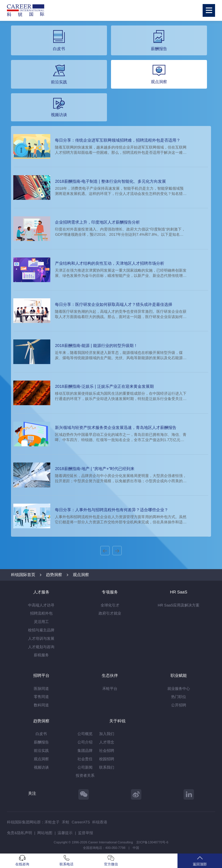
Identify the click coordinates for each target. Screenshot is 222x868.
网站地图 (45, 833)
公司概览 (85, 734)
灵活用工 (41, 622)
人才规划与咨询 (41, 647)
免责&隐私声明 (20, 833)
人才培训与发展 (41, 638)
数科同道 (41, 705)
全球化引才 (110, 605)
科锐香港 (100, 822)
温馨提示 (65, 833)
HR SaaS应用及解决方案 (179, 605)
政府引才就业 (110, 613)
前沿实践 (41, 751)
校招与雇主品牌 (41, 630)
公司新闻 (85, 767)
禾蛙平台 (110, 689)
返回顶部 (200, 861)
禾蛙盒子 (52, 822)
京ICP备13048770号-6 (152, 842)
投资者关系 (85, 775)
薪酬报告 (41, 742)
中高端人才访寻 (41, 605)
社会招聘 (107, 751)
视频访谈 (41, 767)
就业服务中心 (179, 689)
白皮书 (41, 734)
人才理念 (107, 742)
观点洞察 (81, 575)
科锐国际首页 (23, 575)
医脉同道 (41, 689)
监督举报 (86, 833)
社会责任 (85, 759)
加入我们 (107, 734)
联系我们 (107, 767)
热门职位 (179, 697)
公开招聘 (179, 705)
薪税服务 (41, 655)
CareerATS (81, 822)
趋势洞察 (54, 575)
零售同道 (41, 697)
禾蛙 (66, 822)
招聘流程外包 (41, 613)
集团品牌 (85, 751)
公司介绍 (85, 742)
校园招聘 (107, 759)
